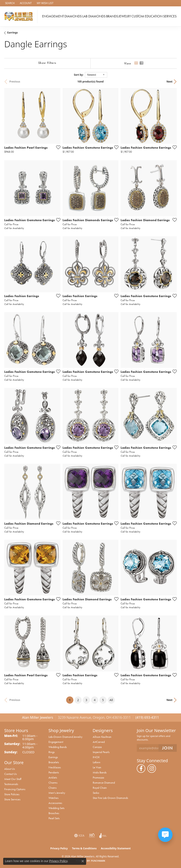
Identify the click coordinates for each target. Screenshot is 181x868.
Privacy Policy (59, 848)
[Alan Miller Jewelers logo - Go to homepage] (20, 16)
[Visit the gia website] (79, 836)
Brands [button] (112, 16)
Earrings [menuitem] (53, 757)
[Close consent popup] (83, 861)
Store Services (12, 799)
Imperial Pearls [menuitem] (101, 752)
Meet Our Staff (13, 779)
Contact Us (11, 774)
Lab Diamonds (94, 16)
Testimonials (11, 784)
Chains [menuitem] (53, 788)
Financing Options (15, 789)
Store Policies (12, 794)
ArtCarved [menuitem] (99, 742)
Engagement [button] (53, 16)
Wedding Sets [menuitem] (56, 808)
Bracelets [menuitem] (54, 762)
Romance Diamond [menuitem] (104, 783)
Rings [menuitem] (52, 752)
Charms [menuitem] (53, 783)
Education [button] (154, 16)
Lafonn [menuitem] (97, 762)
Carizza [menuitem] (97, 747)
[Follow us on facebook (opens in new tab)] (141, 769)
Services (170, 16)
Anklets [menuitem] (53, 777)
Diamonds (73, 16)
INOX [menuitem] (96, 757)
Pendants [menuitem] (54, 772)
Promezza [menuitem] (98, 777)
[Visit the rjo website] (92, 836)
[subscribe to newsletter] (168, 748)
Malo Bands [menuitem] (100, 772)
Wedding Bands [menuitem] (58, 747)
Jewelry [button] (125, 16)
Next (170, 82)
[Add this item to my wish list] (57, 147)
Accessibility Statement (116, 848)
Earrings (13, 33)
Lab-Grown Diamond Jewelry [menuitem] (65, 737)
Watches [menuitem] (53, 798)
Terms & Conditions (84, 848)
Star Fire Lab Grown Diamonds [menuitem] (110, 798)
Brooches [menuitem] (54, 813)
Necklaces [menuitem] (55, 767)
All (111, 700)
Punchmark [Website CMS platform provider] (98, 861)
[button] (9, 3)
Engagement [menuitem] (56, 742)
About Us (10, 769)
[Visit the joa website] (103, 836)
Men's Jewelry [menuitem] (57, 793)
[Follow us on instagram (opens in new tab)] (152, 769)
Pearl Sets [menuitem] (54, 818)
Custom (138, 16)
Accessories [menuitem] (55, 803)
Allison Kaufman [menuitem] (102, 737)
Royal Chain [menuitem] (100, 788)
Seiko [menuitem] (96, 793)
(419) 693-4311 (147, 717)
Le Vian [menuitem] (97, 767)
